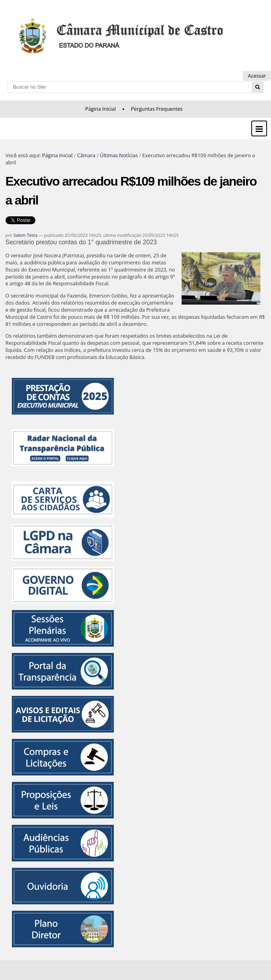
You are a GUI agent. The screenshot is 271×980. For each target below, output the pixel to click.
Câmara (86, 155)
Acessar (257, 76)
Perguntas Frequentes (157, 109)
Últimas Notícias (119, 155)
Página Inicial (100, 109)
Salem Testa (25, 235)
